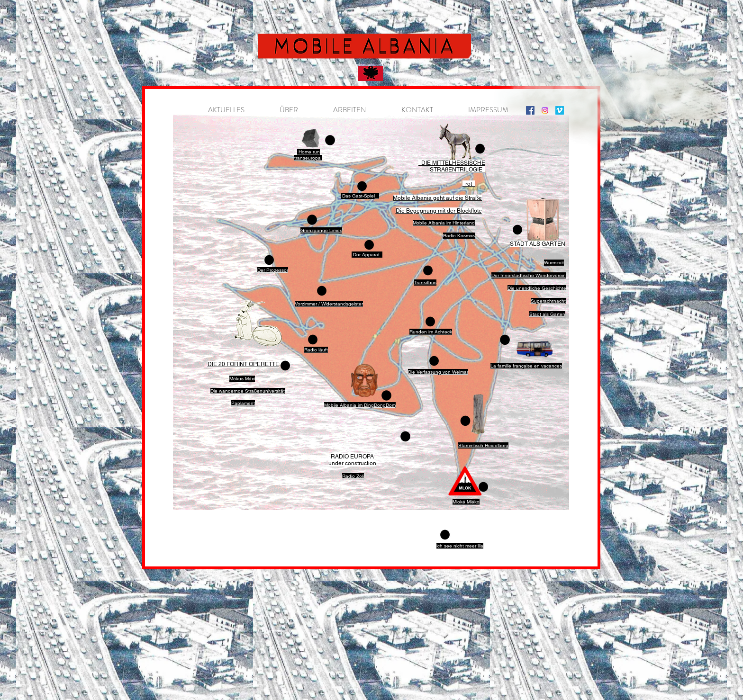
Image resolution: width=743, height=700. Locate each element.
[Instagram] (530, 110)
